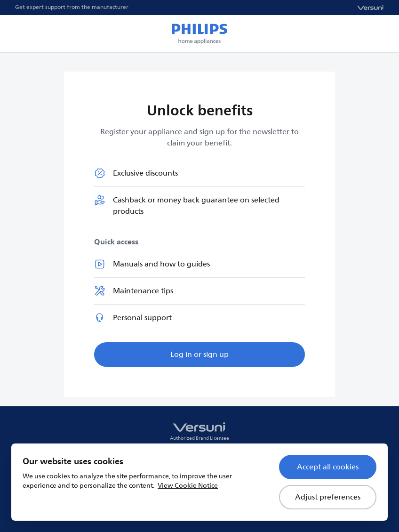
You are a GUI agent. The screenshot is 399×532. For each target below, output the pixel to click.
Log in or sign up (199, 355)
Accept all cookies (328, 467)
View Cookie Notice (188, 486)
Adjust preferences (328, 497)
